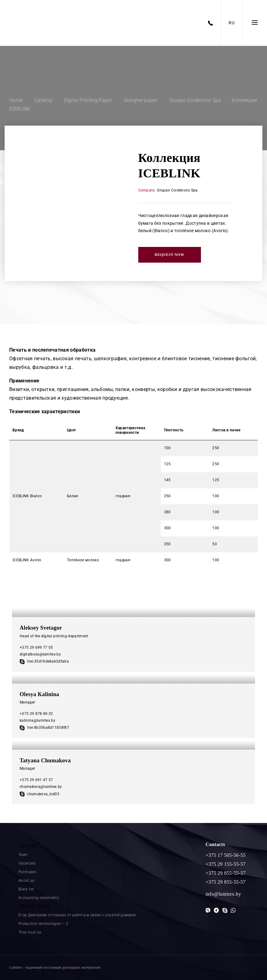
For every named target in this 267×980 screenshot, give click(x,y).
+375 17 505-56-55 (226, 855)
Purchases (27, 872)
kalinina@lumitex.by (37, 720)
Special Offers (34, 906)
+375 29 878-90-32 (36, 714)
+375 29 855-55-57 (226, 873)
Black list (26, 889)
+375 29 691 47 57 (36, 780)
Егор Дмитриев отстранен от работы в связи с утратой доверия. (78, 915)
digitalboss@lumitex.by (40, 654)
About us (26, 881)
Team (23, 855)
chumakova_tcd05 (39, 794)
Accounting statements (39, 898)
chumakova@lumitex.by (41, 787)
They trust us (30, 932)
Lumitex (27, 846)
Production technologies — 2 (43, 924)
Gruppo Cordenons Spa (177, 190)
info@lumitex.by (223, 894)
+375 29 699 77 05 (36, 647)
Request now (170, 255)
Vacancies (27, 863)
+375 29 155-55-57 (226, 864)
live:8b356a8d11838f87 (44, 728)
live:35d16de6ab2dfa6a (44, 661)
